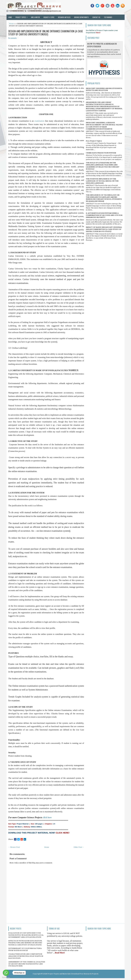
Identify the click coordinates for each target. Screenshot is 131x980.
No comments (13, 38)
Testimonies (108, 17)
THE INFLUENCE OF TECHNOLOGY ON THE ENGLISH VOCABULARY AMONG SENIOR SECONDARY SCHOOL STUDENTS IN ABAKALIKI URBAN (104, 198)
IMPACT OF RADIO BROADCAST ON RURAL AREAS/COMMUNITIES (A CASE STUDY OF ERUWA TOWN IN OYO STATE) (104, 229)
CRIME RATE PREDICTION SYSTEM (101, 153)
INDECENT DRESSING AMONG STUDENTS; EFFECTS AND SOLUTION (104, 89)
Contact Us (96, 17)
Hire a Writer (35, 17)
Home (10, 17)
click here (47, 817)
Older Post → (79, 847)
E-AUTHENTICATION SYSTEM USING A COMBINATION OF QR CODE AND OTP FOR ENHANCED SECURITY (104, 215)
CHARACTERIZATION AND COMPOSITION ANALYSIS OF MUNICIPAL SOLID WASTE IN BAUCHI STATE (26, 956)
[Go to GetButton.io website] (6, 977)
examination (40, 121)
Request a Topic (49, 17)
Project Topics (22, 17)
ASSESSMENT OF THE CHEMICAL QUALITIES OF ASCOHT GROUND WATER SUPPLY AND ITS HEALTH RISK (27, 964)
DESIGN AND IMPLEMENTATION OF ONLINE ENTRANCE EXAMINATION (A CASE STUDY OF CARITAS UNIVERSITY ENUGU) (46, 33)
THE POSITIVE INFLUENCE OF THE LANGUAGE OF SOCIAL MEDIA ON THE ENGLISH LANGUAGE (102, 181)
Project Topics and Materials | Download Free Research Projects (73, 974)
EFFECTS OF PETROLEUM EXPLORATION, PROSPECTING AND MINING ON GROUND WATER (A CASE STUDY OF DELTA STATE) (25, 943)
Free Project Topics (94, 141)
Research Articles (64, 17)
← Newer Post (14, 847)
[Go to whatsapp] (6, 973)
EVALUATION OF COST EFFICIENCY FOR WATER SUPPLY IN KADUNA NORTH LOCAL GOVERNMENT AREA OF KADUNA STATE (26, 935)
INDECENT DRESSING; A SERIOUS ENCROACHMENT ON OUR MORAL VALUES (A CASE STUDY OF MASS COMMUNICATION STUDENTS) (104, 126)
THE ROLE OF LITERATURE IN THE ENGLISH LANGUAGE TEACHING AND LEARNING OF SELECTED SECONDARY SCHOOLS (103, 166)
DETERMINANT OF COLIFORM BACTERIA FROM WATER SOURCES (25, 949)
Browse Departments (81, 17)
